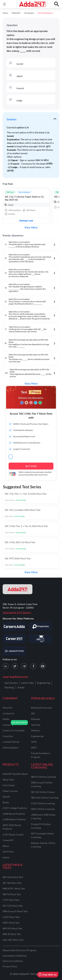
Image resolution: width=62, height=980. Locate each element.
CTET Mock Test (11, 900)
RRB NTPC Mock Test (14, 888)
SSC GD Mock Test (12, 883)
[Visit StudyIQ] (40, 639)
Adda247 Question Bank (15, 774)
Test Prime (8, 852)
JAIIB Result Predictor (14, 814)
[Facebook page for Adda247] (33, 666)
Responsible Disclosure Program (19, 950)
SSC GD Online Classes (43, 792)
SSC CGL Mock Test (13, 906)
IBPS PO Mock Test (12, 928)
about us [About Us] (7, 708)
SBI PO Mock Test (12, 894)
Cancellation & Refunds (15, 956)
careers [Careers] (7, 725)
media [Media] (6, 719)
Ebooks (6, 797)
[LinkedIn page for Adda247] (6, 666)
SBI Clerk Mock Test (13, 877)
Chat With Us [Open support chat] (48, 975)
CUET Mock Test (11, 917)
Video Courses (10, 791)
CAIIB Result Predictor (14, 819)
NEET (34, 748)
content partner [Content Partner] (11, 742)
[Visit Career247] (14, 639)
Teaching (9, 687)
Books (6, 802)
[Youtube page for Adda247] (43, 666)
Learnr (6, 857)
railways (36, 719)
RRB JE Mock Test (12, 934)
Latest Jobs (27, 683)
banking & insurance (42, 708)
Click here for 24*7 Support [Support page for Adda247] (17, 612)
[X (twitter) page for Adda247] (15, 666)
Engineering (44, 683)
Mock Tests (8, 780)
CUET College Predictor (15, 808)
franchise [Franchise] (8, 736)
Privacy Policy (10, 966)
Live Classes (9, 785)
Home (5, 13)
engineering (37, 736)
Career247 (8, 840)
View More (31, 228)
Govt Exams (11, 683)
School (21, 687)
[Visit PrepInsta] (40, 626)
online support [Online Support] (10, 748)
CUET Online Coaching (43, 803)
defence (35, 730)
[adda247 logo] (18, 589)
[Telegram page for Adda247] (24, 666)
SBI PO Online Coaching (43, 777)
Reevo (6, 846)
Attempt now (26, 221)
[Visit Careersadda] (14, 626)
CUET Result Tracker (13, 835)
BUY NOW (31, 466)
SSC (33, 713)
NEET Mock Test (11, 923)
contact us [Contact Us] (8, 713)
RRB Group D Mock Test (15, 911)
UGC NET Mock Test (13, 940)
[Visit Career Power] (14, 651)
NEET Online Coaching (43, 809)
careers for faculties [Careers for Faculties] (14, 730)
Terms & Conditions (13, 961)
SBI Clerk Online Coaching (45, 798)
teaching (36, 725)
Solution (11, 119)
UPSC (34, 742)
